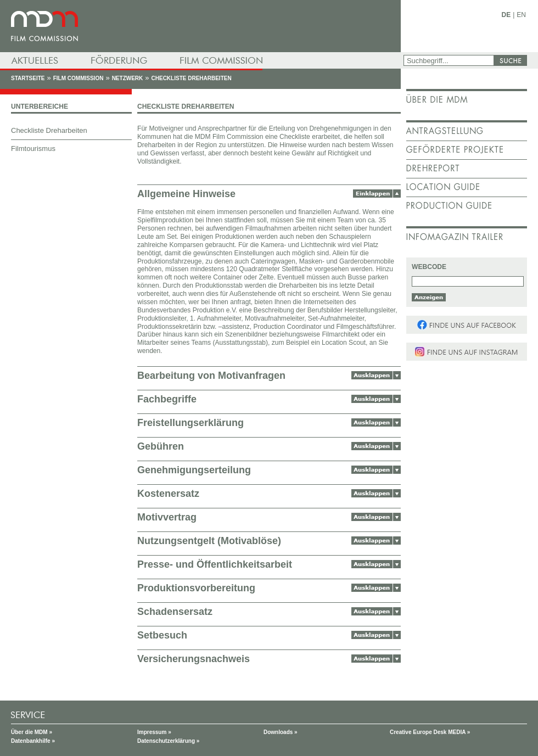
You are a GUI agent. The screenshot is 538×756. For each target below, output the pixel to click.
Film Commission (79, 78)
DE (506, 15)
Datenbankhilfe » (33, 741)
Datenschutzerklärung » (168, 741)
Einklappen (377, 194)
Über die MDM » (32, 732)
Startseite (28, 78)
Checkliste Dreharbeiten (192, 78)
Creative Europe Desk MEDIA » (430, 732)
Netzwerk (128, 78)
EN (521, 15)
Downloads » (281, 732)
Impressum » (154, 732)
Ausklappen (376, 375)
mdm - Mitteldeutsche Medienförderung (200, 26)
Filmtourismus (33, 149)
